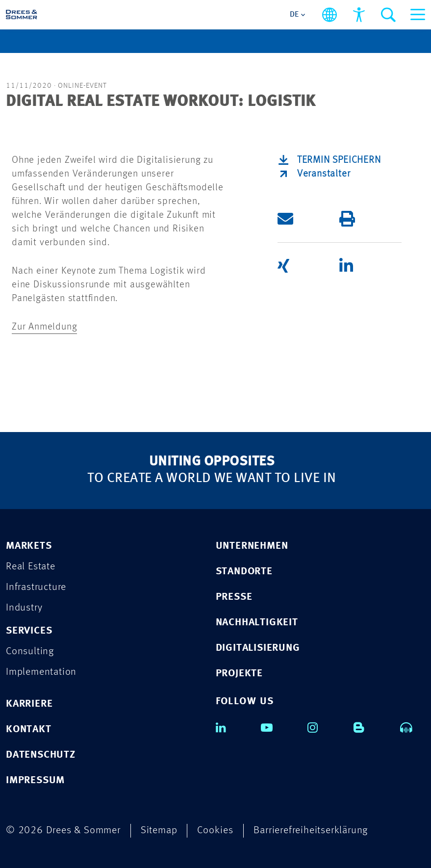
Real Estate (31, 567)
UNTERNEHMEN (252, 546)
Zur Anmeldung (44, 327)
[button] (308, 219)
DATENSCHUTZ (41, 755)
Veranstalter (324, 174)
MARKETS (29, 546)
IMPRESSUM (35, 780)
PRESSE (234, 597)
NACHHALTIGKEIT (257, 623)
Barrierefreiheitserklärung (311, 830)
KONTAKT (29, 729)
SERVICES (29, 631)
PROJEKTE (239, 674)
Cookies (215, 830)
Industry (24, 608)
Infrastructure (36, 587)
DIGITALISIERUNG (258, 648)
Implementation (41, 672)
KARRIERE (29, 704)
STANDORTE (244, 572)
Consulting (30, 651)
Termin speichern (339, 160)
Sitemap (159, 830)
